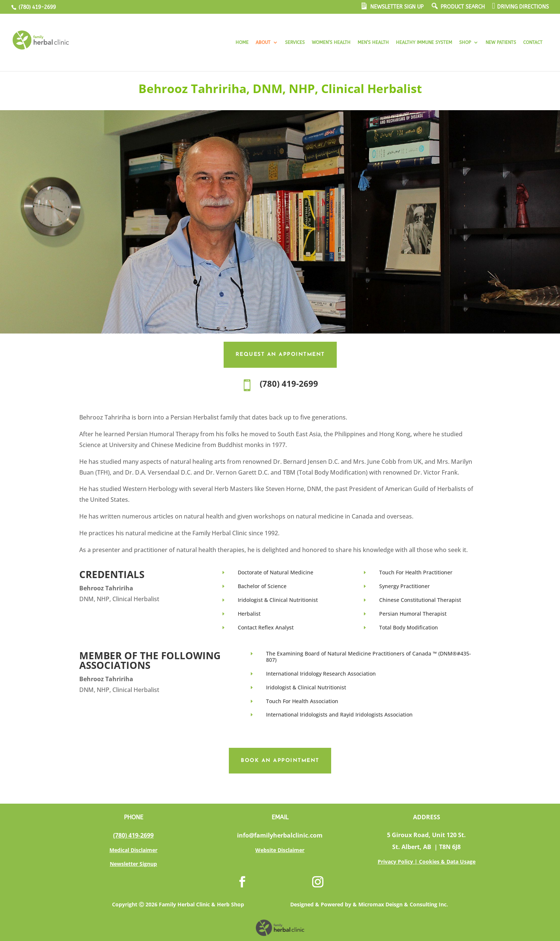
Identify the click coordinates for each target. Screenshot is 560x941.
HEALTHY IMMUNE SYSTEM (424, 42)
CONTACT (533, 42)
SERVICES (295, 42)
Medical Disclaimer (133, 850)
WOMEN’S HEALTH (331, 42)
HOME (242, 42)
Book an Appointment (280, 761)
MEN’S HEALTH (373, 42)
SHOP (465, 42)
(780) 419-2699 (36, 7)
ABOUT (263, 42)
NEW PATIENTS (501, 42)
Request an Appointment (280, 355)
